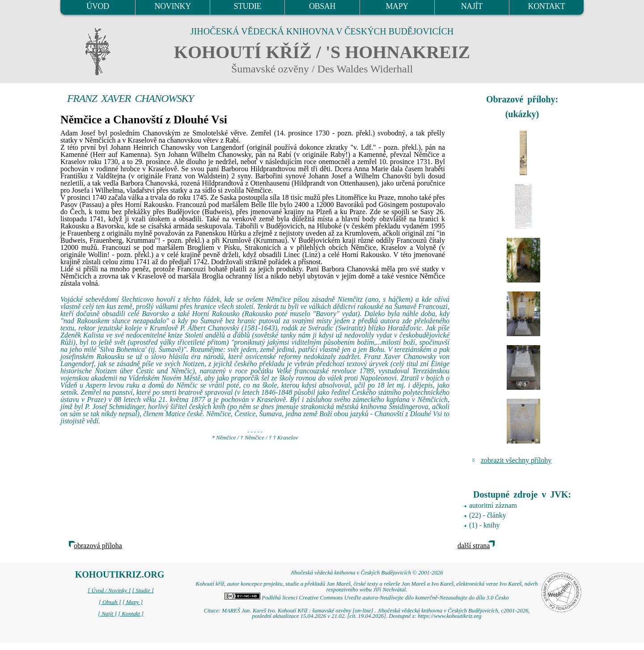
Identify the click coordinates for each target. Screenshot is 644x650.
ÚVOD (97, 6)
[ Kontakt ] (131, 614)
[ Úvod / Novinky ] (109, 591)
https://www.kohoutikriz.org (449, 616)
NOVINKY (173, 6)
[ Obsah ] (110, 602)
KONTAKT (547, 6)
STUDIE (248, 6)
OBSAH (322, 6)
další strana (474, 546)
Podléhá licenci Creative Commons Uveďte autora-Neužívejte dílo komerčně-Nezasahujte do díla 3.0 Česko (367, 598)
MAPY (397, 6)
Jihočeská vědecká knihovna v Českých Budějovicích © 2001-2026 (366, 573)
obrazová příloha (98, 546)
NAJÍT (472, 6)
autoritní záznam (493, 505)
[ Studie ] (143, 591)
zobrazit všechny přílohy (516, 460)
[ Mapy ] (133, 602)
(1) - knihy (484, 525)
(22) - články (488, 515)
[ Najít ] (107, 614)
